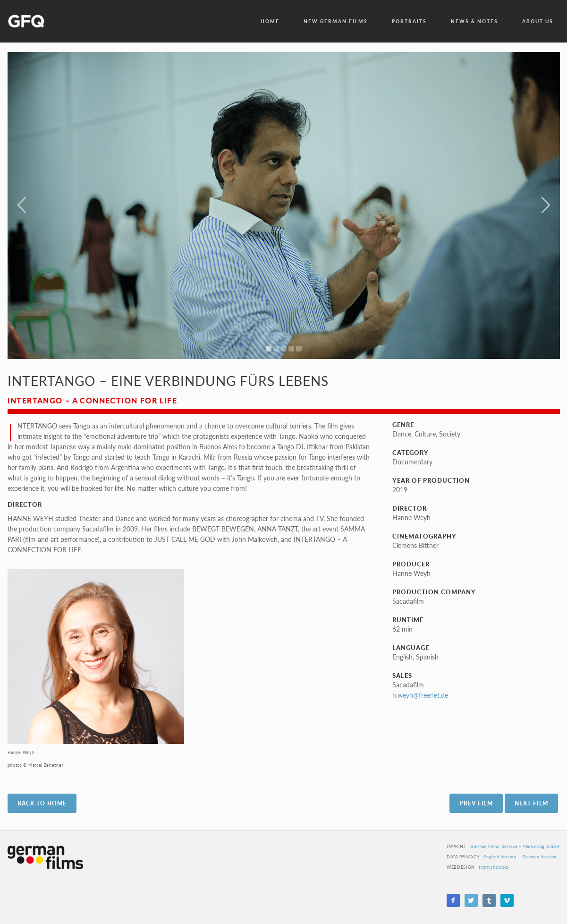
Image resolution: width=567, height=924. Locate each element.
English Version (500, 857)
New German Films (336, 21)
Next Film (531, 803)
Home (270, 21)
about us (538, 21)
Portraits (409, 21)
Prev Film (476, 803)
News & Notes (474, 21)
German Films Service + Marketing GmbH (515, 846)
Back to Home (42, 803)
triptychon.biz (494, 867)
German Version (540, 857)
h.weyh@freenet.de (420, 695)
